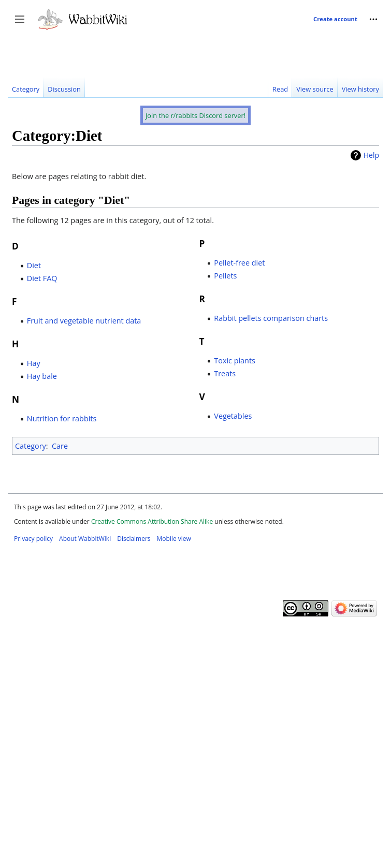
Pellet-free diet (239, 263)
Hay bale (42, 376)
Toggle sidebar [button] (23, 24)
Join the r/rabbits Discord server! (195, 115)
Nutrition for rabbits (62, 418)
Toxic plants (235, 361)
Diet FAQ (42, 278)
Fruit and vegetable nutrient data (84, 321)
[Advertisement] (97, 125)
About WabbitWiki (85, 539)
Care (60, 446)
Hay (34, 363)
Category (31, 446)
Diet (34, 265)
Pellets (225, 276)
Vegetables (233, 416)
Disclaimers (134, 539)
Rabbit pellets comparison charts (271, 318)
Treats (225, 373)
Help (371, 155)
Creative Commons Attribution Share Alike (152, 521)
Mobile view (174, 539)
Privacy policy (33, 539)
